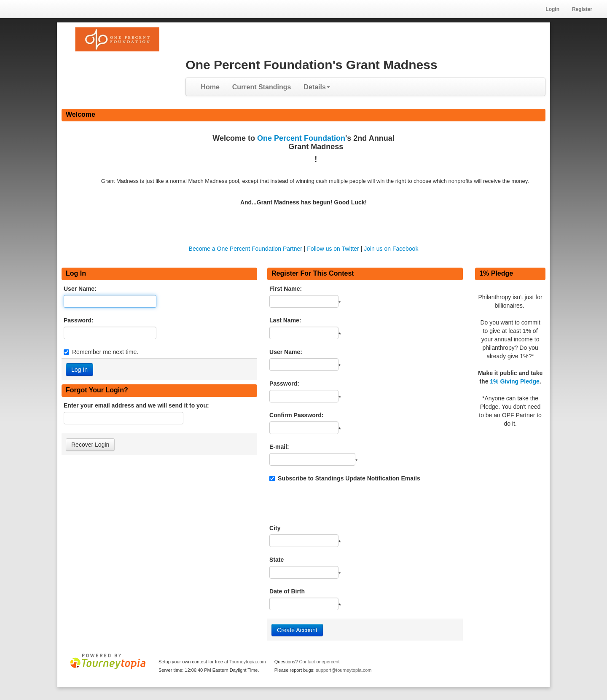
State (277, 560)
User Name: (80, 289)
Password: (79, 320)
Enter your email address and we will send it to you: (136, 405)
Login (552, 9)
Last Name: (285, 320)
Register (582, 9)
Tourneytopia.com (248, 662)
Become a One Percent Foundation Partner (246, 249)
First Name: (286, 289)
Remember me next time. (105, 352)
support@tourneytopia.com (344, 670)
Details (317, 87)
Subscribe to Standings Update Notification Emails (345, 478)
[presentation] (333, 503)
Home (210, 87)
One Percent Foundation (301, 138)
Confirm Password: (296, 415)
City (275, 528)
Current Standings (262, 87)
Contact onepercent (319, 662)
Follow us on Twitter (333, 249)
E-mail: (279, 447)
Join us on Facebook (391, 249)
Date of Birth (287, 591)
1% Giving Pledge (514, 381)
